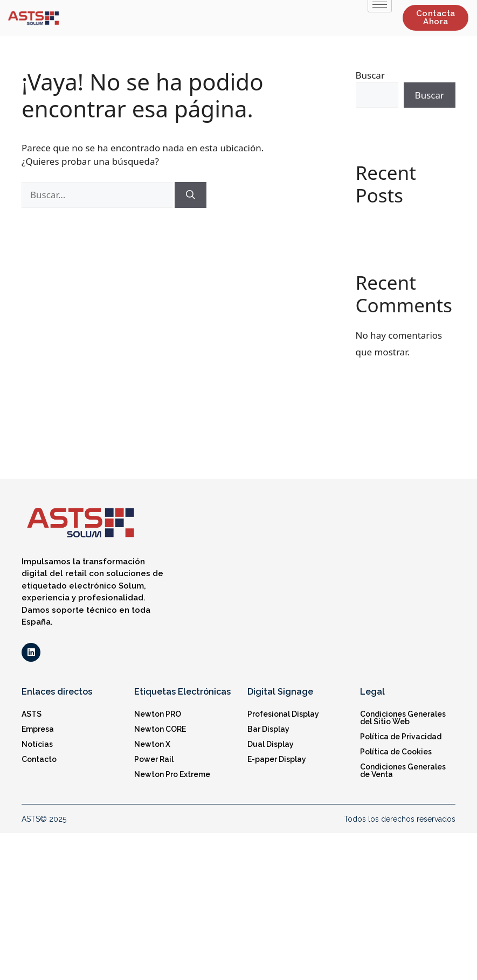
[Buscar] (191, 195)
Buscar (370, 75)
